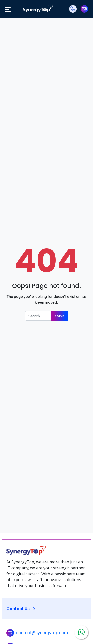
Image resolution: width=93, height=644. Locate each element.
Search (60, 316)
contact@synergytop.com (42, 633)
